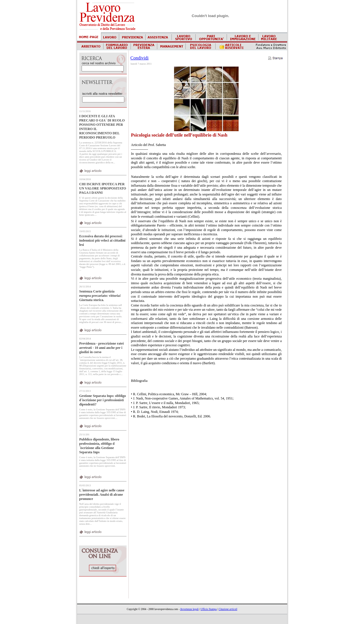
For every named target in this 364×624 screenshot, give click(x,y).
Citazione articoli (228, 609)
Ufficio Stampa (209, 609)
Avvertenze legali (189, 609)
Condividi (140, 58)
